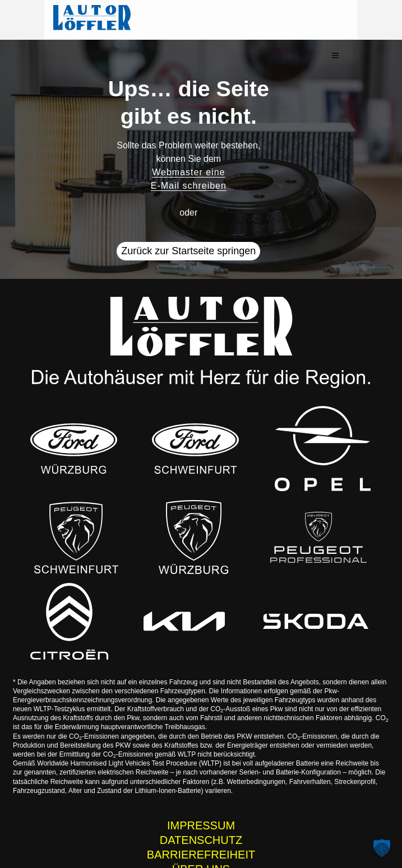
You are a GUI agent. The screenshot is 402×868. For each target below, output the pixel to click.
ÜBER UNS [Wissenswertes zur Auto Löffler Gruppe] (201, 843)
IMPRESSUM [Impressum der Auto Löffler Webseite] (201, 799)
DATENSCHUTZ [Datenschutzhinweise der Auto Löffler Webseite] (201, 814)
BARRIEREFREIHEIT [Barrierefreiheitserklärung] (201, 828)
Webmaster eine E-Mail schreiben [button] (189, 153)
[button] (375, 20)
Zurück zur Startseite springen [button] (188, 225)
